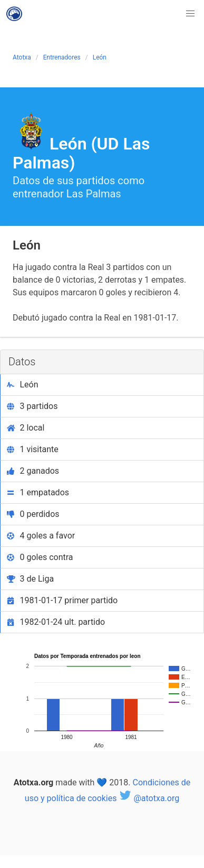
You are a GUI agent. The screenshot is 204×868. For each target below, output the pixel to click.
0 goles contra (40, 557)
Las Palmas (94, 194)
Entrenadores (62, 57)
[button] (190, 14)
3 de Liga (30, 579)
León (100, 57)
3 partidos (32, 406)
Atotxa (22, 57)
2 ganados (33, 471)
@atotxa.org (149, 798)
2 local (26, 428)
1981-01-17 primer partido (62, 600)
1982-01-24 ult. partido (56, 622)
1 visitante (33, 449)
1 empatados (38, 492)
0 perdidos (33, 514)
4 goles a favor (41, 536)
